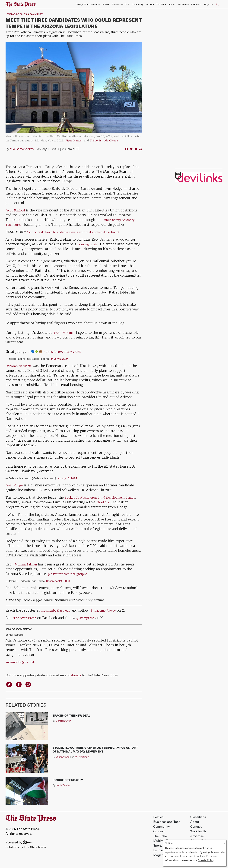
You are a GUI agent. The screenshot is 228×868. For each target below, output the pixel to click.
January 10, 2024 (67, 478)
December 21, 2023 (58, 585)
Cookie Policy (206, 860)
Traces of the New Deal (71, 721)
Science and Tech (121, 4)
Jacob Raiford (16, 210)
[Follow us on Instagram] (30, 689)
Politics (106, 4)
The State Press (26, 623)
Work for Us (198, 836)
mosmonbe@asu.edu (58, 615)
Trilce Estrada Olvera (104, 141)
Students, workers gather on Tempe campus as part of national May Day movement (95, 755)
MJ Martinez (82, 762)
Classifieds (198, 822)
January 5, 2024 (59, 359)
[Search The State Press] (217, 4)
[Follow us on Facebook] (20, 689)
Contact (196, 832)
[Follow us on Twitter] (9, 689)
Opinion (150, 4)
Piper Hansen (74, 141)
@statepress (88, 623)
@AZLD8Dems (64, 333)
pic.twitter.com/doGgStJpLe (70, 578)
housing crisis (89, 244)
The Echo (161, 4)
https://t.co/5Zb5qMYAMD (65, 352)
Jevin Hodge (15, 485)
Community (138, 4)
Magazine (209, 4)
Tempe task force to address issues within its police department (79, 232)
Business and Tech (167, 827)
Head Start (118, 502)
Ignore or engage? (68, 785)
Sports (172, 4)
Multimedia (183, 4)
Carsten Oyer (63, 726)
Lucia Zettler (63, 790)
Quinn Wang (63, 762)
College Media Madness (88, 4)
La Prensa (196, 4)
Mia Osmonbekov (22, 149)
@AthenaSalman (27, 569)
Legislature (12, 14)
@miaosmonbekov (108, 615)
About (195, 827)
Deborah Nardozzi (21, 366)
